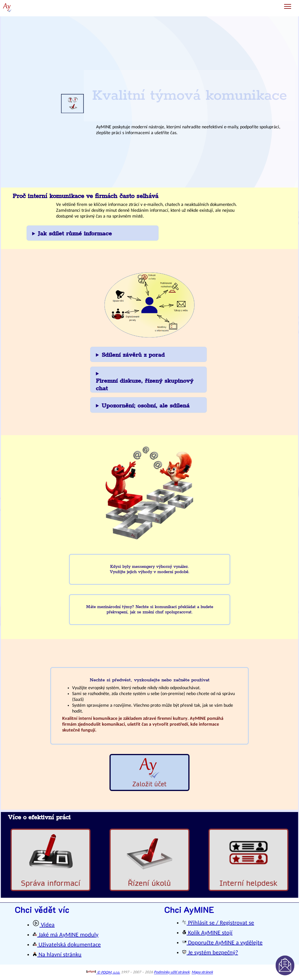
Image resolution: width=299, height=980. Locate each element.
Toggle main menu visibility (288, 4)
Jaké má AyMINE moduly (65, 935)
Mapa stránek (202, 973)
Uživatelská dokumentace (67, 945)
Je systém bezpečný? (210, 953)
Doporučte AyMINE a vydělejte (222, 943)
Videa (44, 925)
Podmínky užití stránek (172, 973)
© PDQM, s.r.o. (103, 973)
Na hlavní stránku (57, 955)
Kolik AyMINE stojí (207, 933)
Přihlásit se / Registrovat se (218, 923)
